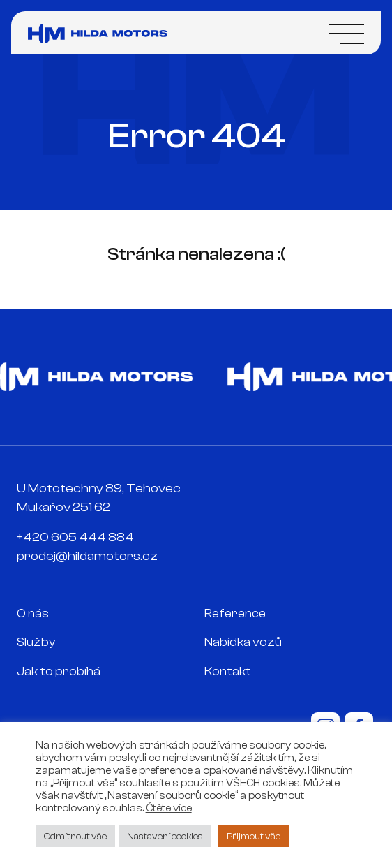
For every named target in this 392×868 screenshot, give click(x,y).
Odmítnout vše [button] (75, 836)
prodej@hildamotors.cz (87, 556)
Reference (235, 613)
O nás (33, 613)
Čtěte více (169, 808)
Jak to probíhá (59, 671)
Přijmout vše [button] (254, 836)
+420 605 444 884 (75, 537)
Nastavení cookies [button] (165, 836)
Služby (36, 642)
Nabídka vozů (243, 642)
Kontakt (228, 671)
